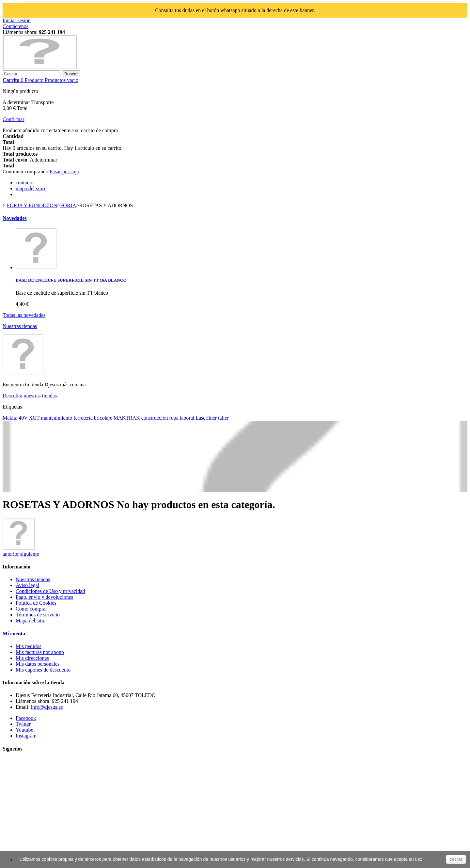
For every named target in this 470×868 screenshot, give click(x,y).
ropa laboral (182, 418)
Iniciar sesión (17, 20)
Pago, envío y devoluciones (44, 597)
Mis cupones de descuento (43, 670)
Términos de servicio (38, 615)
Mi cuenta (14, 634)
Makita (11, 418)
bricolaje (104, 418)
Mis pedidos (29, 646)
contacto (24, 183)
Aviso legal (27, 585)
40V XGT (30, 418)
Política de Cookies (36, 603)
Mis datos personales (38, 664)
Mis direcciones (32, 658)
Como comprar (31, 609)
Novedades (15, 218)
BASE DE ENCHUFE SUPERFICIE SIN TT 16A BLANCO (71, 280)
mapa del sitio (30, 188)
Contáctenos (16, 26)
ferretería (84, 418)
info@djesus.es (47, 707)
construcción (155, 418)
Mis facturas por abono (40, 652)
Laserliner (207, 418)
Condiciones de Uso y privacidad (50, 591)
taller (223, 418)
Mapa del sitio (31, 620)
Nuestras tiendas (20, 326)
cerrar (456, 859)
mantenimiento (57, 418)
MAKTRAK (127, 418)
